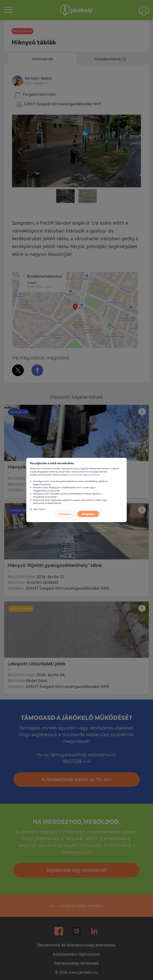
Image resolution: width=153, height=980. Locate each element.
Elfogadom (88, 514)
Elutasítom (65, 514)
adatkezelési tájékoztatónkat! (85, 475)
